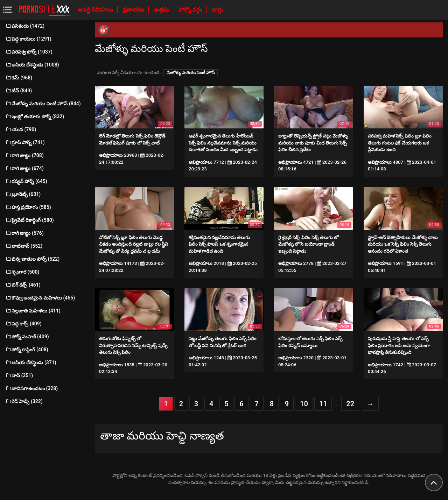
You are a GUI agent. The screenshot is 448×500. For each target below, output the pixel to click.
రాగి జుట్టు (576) (24, 233)
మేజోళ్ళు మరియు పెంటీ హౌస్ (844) (43, 104)
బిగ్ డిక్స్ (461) (23, 285)
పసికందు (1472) (25, 26)
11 (323, 404)
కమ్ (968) (19, 78)
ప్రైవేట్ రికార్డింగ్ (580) (30, 220)
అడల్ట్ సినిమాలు (96, 10)
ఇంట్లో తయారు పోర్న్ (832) (35, 117)
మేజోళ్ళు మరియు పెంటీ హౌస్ (191, 73)
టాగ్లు (218, 10)
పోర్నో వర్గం (191, 10)
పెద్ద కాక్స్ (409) (23, 324)
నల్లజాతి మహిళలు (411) (33, 311)
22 (350, 404)
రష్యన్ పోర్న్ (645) (26, 181)
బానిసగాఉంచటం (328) (31, 388)
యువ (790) (21, 129)
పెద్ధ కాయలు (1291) (28, 39)
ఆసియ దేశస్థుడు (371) (31, 362)
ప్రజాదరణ (134, 10)
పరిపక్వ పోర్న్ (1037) (29, 52)
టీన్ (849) (19, 91)
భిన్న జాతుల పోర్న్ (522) (32, 259)
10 (304, 404)
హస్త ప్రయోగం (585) (28, 207)
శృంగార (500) (22, 272)
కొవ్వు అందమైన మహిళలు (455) (40, 298)
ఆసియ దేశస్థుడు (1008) (32, 65)
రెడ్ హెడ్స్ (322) (24, 401)
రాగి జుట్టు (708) (24, 155)
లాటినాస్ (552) (24, 246)
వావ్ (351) (19, 375)
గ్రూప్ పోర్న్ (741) (25, 142)
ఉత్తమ (162, 10)
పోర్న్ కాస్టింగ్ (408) (27, 350)
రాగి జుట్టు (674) (24, 168)
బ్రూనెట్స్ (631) (23, 194)
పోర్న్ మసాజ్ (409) (27, 337)
